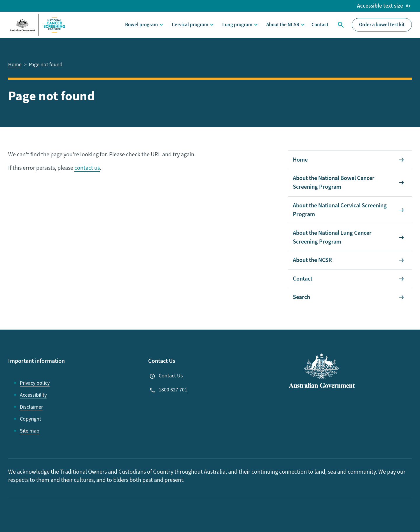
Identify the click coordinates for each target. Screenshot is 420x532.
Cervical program (190, 25)
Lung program (237, 25)
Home (300, 160)
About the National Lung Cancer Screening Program (332, 237)
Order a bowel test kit (382, 25)
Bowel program (141, 25)
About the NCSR (283, 25)
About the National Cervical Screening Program (340, 210)
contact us (87, 168)
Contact (320, 25)
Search (340, 25)
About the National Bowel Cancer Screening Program (334, 183)
